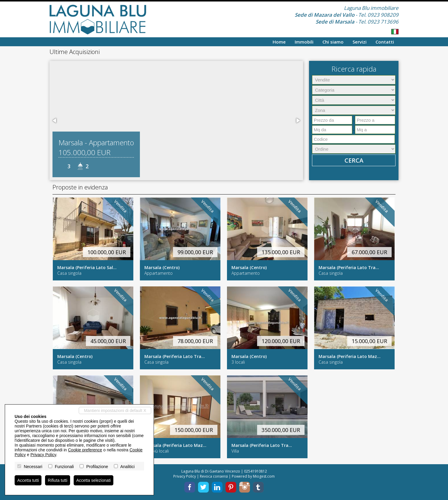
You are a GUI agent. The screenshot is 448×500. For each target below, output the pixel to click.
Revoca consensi (214, 476)
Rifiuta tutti (58, 480)
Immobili (304, 42)
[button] (55, 121)
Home (279, 42)
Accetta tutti (28, 480)
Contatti (385, 42)
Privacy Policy (185, 476)
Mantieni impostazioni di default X (115, 411)
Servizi (360, 42)
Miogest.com (264, 476)
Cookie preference (85, 450)
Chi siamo (333, 42)
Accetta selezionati (94, 480)
